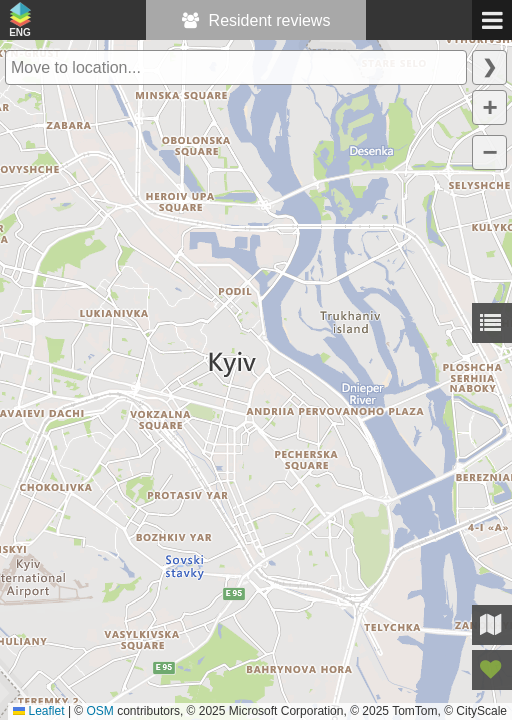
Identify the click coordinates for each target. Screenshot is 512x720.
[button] (489, 107)
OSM (100, 711)
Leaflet (38, 711)
